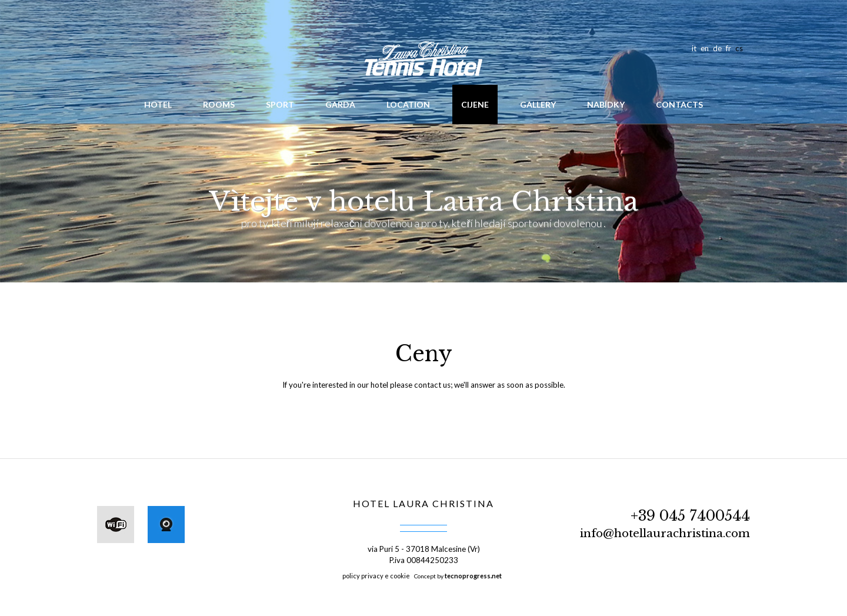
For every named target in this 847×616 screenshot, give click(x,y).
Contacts (679, 104)
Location (408, 104)
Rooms (219, 104)
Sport (280, 104)
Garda (340, 104)
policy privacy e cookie (376, 576)
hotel (158, 104)
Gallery (538, 104)
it (694, 48)
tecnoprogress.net (473, 576)
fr (728, 48)
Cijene (475, 104)
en (705, 48)
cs (739, 48)
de (717, 48)
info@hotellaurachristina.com (665, 533)
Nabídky (606, 104)
